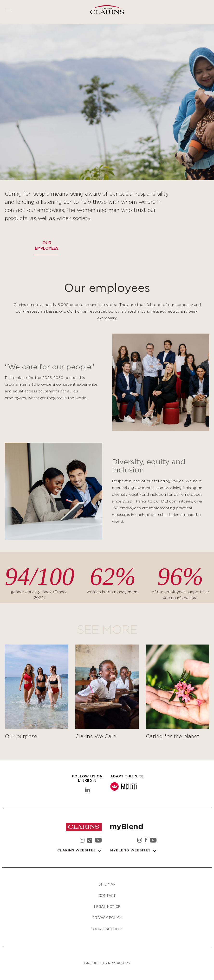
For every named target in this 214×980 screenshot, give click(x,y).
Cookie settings (107, 929)
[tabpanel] (107, 514)
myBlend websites (131, 850)
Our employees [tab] (47, 246)
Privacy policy (107, 918)
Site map (107, 884)
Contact (107, 896)
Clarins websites (77, 850)
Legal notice (107, 907)
